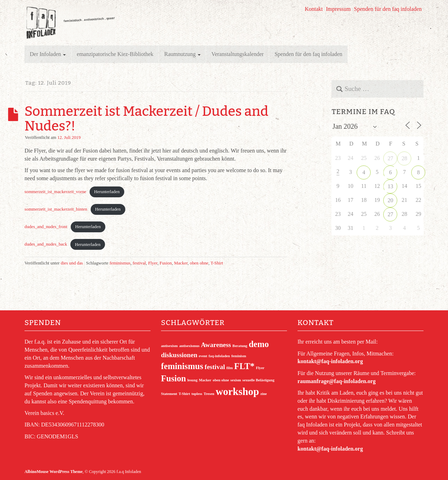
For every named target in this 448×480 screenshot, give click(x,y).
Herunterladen (107, 192)
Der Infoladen (48, 54)
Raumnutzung (182, 54)
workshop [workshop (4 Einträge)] (237, 391)
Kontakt (314, 9)
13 (390, 186)
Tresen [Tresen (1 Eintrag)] (209, 394)
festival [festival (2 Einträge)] (215, 367)
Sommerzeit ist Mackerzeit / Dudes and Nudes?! (146, 119)
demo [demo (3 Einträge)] (259, 344)
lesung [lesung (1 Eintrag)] (192, 380)
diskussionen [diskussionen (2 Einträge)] (179, 355)
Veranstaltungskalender (237, 54)
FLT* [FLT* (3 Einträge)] (244, 366)
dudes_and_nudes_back (46, 245)
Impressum (338, 9)
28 (404, 158)
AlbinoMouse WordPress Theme (54, 472)
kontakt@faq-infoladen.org (330, 361)
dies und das (72, 263)
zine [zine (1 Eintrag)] (264, 394)
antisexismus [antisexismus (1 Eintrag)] (189, 346)
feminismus (120, 263)
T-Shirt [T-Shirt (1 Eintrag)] (184, 394)
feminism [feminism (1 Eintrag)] (239, 356)
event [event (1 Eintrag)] (203, 356)
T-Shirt (217, 263)
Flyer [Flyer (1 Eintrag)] (260, 368)
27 (390, 158)
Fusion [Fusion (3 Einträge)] (173, 378)
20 (390, 200)
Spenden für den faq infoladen (388, 9)
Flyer (153, 263)
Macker (181, 263)
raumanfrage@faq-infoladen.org (337, 381)
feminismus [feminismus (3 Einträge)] (182, 366)
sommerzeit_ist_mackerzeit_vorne (55, 192)
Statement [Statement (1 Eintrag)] (169, 394)
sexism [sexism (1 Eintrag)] (236, 380)
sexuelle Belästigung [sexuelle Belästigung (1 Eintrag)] (258, 380)
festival (139, 263)
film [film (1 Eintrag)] (230, 368)
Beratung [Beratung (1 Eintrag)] (240, 346)
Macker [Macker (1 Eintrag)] (205, 380)
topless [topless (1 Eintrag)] (197, 394)
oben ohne (199, 263)
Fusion (166, 263)
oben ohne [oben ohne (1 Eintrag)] (221, 380)
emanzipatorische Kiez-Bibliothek (115, 54)
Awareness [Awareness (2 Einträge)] (216, 345)
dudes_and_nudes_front (46, 227)
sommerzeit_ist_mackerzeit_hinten (56, 209)
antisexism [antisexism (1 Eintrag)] (169, 346)
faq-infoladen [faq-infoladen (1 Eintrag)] (219, 356)
